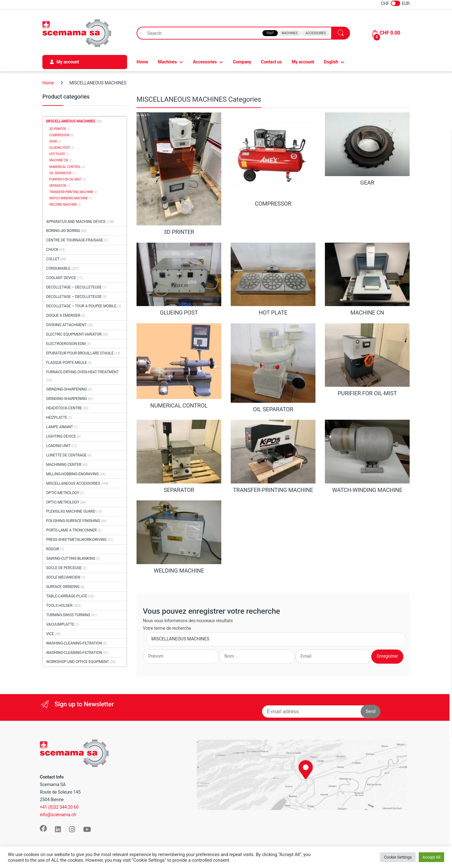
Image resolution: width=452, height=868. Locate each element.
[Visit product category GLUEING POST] (179, 279)
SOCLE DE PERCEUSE (64, 568)
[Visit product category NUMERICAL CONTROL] (179, 366)
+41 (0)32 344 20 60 (59, 807)
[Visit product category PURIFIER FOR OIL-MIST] (367, 360)
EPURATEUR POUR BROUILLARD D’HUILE (80, 353)
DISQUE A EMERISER (63, 315)
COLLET (53, 259)
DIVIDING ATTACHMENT (66, 325)
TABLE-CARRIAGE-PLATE (67, 596)
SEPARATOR (58, 186)
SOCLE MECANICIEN (63, 577)
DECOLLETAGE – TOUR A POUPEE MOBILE (81, 306)
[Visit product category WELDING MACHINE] (179, 537)
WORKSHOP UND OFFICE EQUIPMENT (78, 662)
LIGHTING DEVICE (61, 436)
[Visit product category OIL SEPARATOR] (273, 368)
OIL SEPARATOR (60, 173)
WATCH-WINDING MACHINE (69, 198)
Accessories (205, 62)
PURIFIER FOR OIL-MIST (65, 179)
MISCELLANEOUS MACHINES (71, 121)
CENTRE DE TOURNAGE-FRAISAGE (75, 240)
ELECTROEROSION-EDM (66, 344)
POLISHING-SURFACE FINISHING (73, 521)
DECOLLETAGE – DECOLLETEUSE (74, 287)
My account (303, 62)
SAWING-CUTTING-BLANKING (71, 558)
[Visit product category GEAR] (367, 149)
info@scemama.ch (58, 815)
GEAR (53, 141)
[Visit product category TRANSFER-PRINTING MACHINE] (273, 456)
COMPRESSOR (59, 135)
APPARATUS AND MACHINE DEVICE (76, 222)
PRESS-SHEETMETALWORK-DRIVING (76, 540)
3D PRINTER (58, 129)
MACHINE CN (59, 160)
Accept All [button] (431, 857)
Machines (289, 33)
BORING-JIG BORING (63, 231)
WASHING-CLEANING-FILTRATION (74, 643)
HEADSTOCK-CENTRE (64, 408)
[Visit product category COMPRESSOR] (273, 160)
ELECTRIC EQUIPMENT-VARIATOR (74, 334)
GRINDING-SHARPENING (67, 389)
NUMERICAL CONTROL (65, 167)
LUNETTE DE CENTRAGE (66, 455)
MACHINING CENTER (64, 465)
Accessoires (315, 33)
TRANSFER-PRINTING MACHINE (71, 192)
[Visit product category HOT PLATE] (273, 279)
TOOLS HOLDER (59, 606)
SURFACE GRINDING (63, 587)
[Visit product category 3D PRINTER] (179, 174)
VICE (50, 634)
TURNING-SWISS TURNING (68, 615)
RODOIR (53, 549)
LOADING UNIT (58, 446)
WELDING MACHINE (63, 205)
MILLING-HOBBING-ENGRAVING (72, 474)
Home (142, 62)
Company (242, 62)
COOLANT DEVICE (61, 278)
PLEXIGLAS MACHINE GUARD (71, 511)
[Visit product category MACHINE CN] (367, 279)
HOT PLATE (57, 154)
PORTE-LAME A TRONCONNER (71, 530)
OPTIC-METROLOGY (63, 493)
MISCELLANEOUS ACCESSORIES (73, 483)
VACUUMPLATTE (60, 624)
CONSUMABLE (58, 268)
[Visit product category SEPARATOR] (179, 456)
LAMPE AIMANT (60, 427)
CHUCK (52, 250)
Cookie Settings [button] (398, 857)
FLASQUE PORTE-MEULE (67, 363)
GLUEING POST (60, 148)
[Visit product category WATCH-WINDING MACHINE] (367, 456)
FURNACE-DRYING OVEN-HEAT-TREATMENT (82, 372)
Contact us (272, 62)
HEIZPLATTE (57, 418)
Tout (270, 33)
